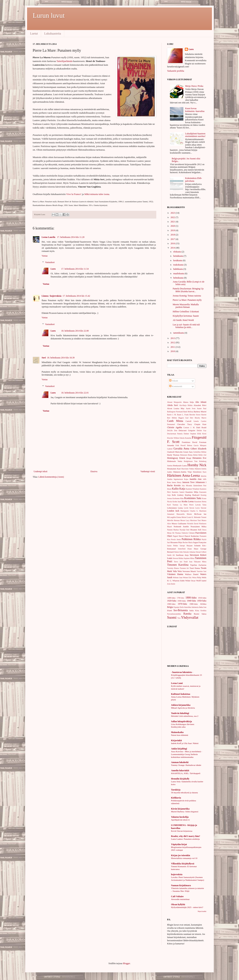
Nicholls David (193, 524)
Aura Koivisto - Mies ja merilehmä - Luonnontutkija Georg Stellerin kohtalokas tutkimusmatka (187, 754)
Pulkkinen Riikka (191, 539)
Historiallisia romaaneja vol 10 (184, 858)
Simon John (179, 552)
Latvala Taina (201, 505)
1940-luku (191, 601)
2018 (173, 235)
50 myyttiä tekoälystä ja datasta (184, 793)
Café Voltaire (177, 896)
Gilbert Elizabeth (198, 449)
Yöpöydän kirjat (179, 844)
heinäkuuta (179, 256)
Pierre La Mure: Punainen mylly (187, 300)
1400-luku (171, 598)
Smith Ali (171, 555)
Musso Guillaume (179, 523)
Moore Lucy (185, 520)
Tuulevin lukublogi (180, 713)
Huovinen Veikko (188, 469)
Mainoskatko (177, 732)
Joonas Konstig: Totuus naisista (187, 296)
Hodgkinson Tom (191, 461)
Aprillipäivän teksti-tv (180, 820)
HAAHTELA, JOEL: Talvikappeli (186, 773)
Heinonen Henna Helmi (189, 455)
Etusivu (94, 471)
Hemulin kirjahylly (180, 779)
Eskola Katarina (185, 438)
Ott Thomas (177, 533)
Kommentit (176, 386)
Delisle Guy (202, 430)
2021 (173, 222)
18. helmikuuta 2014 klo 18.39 (61, 358)
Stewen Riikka (178, 558)
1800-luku (191, 598)
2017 (173, 239)
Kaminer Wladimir (193, 489)
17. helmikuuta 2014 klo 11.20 (71, 237)
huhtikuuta (178, 269)
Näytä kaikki (202, 911)
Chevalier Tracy (185, 424)
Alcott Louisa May (176, 408)
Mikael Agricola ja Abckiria (183, 708)
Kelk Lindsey (178, 495)
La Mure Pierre (187, 505)
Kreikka (203, 611)
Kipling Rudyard (192, 495)
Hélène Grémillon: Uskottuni (186, 312)
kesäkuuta (178, 260)
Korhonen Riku (178, 498)
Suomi (172, 617)
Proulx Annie (176, 539)
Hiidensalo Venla (175, 461)
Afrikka (203, 604)
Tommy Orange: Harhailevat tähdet (186, 765)
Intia (201, 607)
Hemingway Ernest (176, 458)
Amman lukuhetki (180, 762)
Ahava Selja (188, 402)
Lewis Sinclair (201, 508)
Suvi (44, 358)
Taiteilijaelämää (64, 61)
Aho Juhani (201, 402)
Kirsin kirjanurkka (180, 809)
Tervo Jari (178, 562)
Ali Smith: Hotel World (183, 320)
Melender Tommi (200, 517)
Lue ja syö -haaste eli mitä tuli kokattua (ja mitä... (186, 326)
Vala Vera (177, 571)
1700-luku (180, 598)
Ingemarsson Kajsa (181, 479)
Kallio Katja (179, 489)
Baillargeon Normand (175, 412)
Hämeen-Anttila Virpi (182, 472)
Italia (192, 610)
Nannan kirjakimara (181, 885)
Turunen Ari (184, 568)
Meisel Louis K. (188, 517)
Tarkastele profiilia (176, 71)
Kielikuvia (176, 798)
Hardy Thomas (173, 455)
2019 (173, 230)
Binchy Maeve (201, 418)
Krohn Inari (177, 502)
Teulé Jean (188, 562)
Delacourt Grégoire (187, 430)
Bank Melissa (188, 412)
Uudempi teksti (41, 471)
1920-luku (172, 601)
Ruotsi (197, 614)
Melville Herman (173, 520)
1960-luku (171, 604)
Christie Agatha (175, 427)
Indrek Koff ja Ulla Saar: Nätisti (185, 743)
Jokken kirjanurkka (181, 705)
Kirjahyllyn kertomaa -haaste (186, 316)
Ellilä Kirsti (202, 434)
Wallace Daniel (192, 574)
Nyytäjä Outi (184, 530)
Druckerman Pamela (175, 434)
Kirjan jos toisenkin (181, 855)
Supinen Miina (189, 558)
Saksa (204, 614)
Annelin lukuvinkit (180, 770)
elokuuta (177, 252)
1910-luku (202, 598)
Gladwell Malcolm (175, 452)
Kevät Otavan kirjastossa (182, 831)
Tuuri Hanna (195, 568)
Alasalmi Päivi (200, 405)
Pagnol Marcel (178, 536)
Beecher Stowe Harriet (198, 415)
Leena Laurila (49, 237)
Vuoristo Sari (201, 571)
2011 (173, 347)
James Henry (177, 482)
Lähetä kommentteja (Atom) (51, 477)
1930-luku (181, 601)
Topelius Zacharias (198, 565)
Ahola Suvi (173, 405)
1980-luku (193, 604)
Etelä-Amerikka (186, 607)
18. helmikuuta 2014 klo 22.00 (75, 331)
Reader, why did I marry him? (186, 836)
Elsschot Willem (173, 438)
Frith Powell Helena (184, 445)
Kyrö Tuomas (173, 505)
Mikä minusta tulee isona (97, 194)
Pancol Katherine (192, 536)
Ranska (187, 614)
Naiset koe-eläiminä (180, 735)
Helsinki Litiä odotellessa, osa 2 (185, 716)
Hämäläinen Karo (200, 472)
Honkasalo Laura (180, 465)
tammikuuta (179, 333)
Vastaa (45, 256)
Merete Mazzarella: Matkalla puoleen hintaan (186, 306)
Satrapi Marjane (186, 546)
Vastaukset (50, 262)
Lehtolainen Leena (175, 508)
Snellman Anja (182, 555)
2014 (173, 248)
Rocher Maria (188, 542)
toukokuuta (179, 265)
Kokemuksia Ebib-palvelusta (194, 179)
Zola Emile (171, 584)
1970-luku (182, 604)
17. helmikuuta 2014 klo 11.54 (75, 269)
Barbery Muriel (200, 412)
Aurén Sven (191, 408)
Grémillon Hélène (200, 452)
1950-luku (202, 601)
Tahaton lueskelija (180, 817)
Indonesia (195, 607)
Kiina (197, 611)
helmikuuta (179, 278)
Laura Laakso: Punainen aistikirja (185, 839)
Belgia (170, 607)
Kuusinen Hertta (200, 502)
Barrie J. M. (172, 415)
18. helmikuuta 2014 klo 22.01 (75, 393)
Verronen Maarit (189, 571)
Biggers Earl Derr (186, 418)
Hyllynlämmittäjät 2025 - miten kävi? (187, 907)
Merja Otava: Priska (194, 86)
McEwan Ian (200, 514)
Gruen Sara (188, 452)
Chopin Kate (200, 424)
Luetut (34, 33)
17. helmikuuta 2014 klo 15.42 (76, 296)
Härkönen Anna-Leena (183, 475)
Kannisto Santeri (178, 492)
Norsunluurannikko (174, 614)
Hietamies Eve (199, 458)
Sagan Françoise (200, 542)
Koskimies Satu (193, 498)
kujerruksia (177, 874)
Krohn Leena (188, 501)
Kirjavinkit (176, 740)
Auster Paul (202, 408)
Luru (53, 269)
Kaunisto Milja (192, 492)
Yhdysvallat (190, 617)
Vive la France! (74, 194)
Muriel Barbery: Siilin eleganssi (185, 812)
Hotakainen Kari (174, 469)
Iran (205, 607)
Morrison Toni (196, 520)
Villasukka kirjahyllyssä (183, 864)
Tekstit (174, 381)
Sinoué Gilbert (201, 552)
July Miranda (187, 486)
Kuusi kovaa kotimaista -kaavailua (195, 110)
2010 (173, 351)
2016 (173, 243)
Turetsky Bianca (173, 568)
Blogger (126, 963)
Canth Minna (175, 421)
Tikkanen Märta (200, 562)
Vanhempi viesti (148, 471)
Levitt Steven (189, 508)
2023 (173, 213)
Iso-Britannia (181, 610)
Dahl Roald (201, 427)
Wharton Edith (178, 581)
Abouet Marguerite (174, 402)
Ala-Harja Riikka (186, 405)
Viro (179, 618)
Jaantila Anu (195, 479)
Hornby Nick (197, 465)
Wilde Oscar (190, 581)
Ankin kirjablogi (179, 749)
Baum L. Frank (183, 415)
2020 (173, 226)
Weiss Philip (197, 577)
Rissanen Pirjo (176, 542)
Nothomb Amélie (181, 526)
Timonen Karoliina (178, 565)
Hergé (189, 458)
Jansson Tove (188, 482)
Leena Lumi (177, 683)
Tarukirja (176, 790)
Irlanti (170, 610)
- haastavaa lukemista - (182, 672)
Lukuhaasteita (53, 33)
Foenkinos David (190, 442)
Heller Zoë (202, 455)
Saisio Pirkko (173, 546)
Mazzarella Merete (184, 514)
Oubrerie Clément (188, 533)
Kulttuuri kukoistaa (181, 694)
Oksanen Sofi (195, 530)
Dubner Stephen (190, 434)
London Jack (173, 511)
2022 (173, 217)
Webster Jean (178, 577)
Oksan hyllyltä (178, 904)
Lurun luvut (49, 15)
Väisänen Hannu (175, 574)
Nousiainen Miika (198, 526)
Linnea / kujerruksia (52, 296)
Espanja (176, 607)
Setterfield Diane (185, 549)
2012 (173, 343)
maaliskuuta (179, 273)
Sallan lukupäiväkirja (181, 721)
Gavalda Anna (181, 448)
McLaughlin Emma (174, 517)
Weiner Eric (187, 577)
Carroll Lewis (192, 421)
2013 (173, 338)
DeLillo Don (172, 430)
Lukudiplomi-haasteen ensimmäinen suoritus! (195, 135)
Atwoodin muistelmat (180, 899)
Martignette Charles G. (189, 511)
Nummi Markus (173, 530)
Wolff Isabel (201, 581)
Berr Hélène (172, 418)
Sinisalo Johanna (189, 552)
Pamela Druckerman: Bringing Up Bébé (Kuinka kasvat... (188, 290)
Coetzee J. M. (189, 428)
